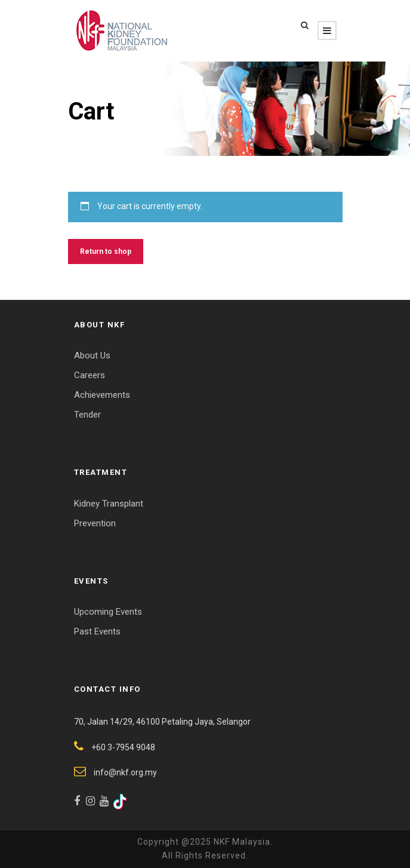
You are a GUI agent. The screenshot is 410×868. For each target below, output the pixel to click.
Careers (90, 375)
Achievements (102, 395)
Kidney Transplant (109, 504)
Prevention (95, 523)
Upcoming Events (108, 612)
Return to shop (106, 251)
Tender (87, 415)
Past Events (97, 631)
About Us (92, 355)
